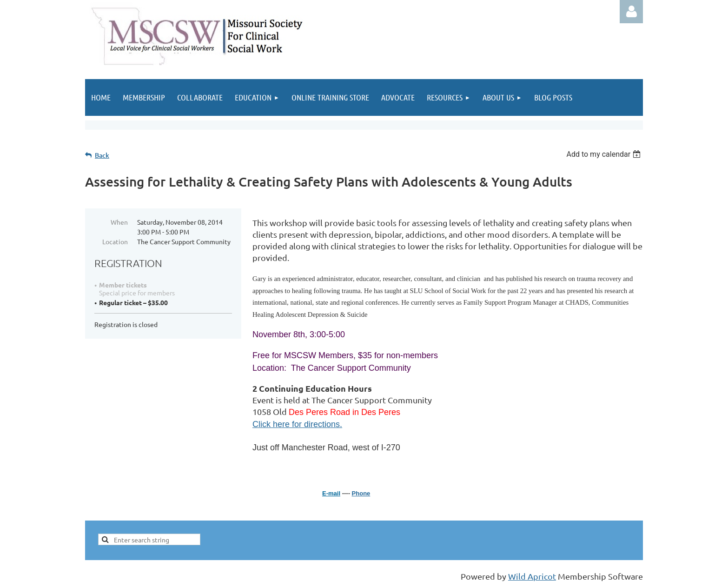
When (119, 222)
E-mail (331, 493)
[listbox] (605, 154)
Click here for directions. (297, 424)
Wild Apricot (532, 576)
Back (102, 155)
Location (115, 241)
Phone (361, 493)
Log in (631, 12)
